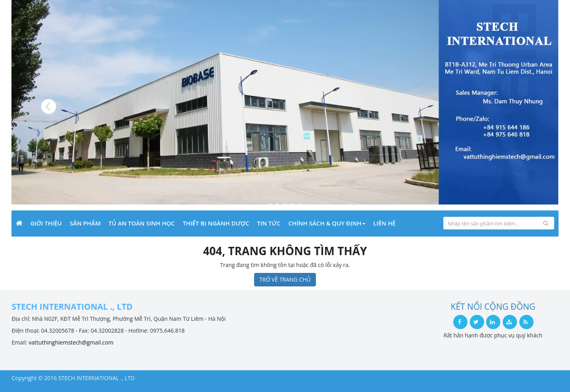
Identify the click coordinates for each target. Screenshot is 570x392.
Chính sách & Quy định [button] (327, 223)
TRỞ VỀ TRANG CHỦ (285, 279)
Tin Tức (269, 223)
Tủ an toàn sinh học (142, 223)
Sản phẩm (85, 223)
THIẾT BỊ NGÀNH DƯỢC (216, 223)
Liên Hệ (384, 223)
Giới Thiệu (46, 223)
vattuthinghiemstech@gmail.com (71, 342)
